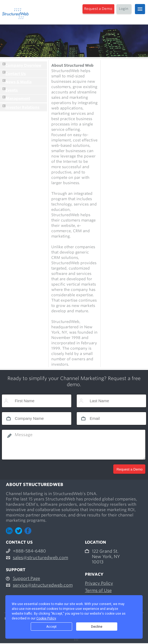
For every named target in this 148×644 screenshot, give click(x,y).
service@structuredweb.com (43, 585)
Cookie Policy (46, 618)
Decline (97, 627)
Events (12, 90)
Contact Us (16, 74)
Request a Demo (98, 9)
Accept (51, 627)
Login (124, 9)
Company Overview (23, 65)
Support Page (26, 578)
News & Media (18, 82)
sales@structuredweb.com (40, 558)
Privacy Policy (99, 583)
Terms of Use (98, 590)
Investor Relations (22, 107)
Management (18, 98)
